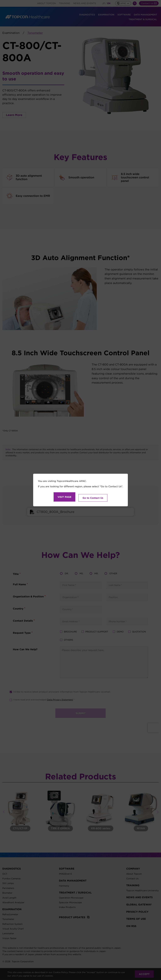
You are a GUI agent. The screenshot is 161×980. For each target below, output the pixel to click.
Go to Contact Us (93, 497)
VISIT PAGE (64, 497)
